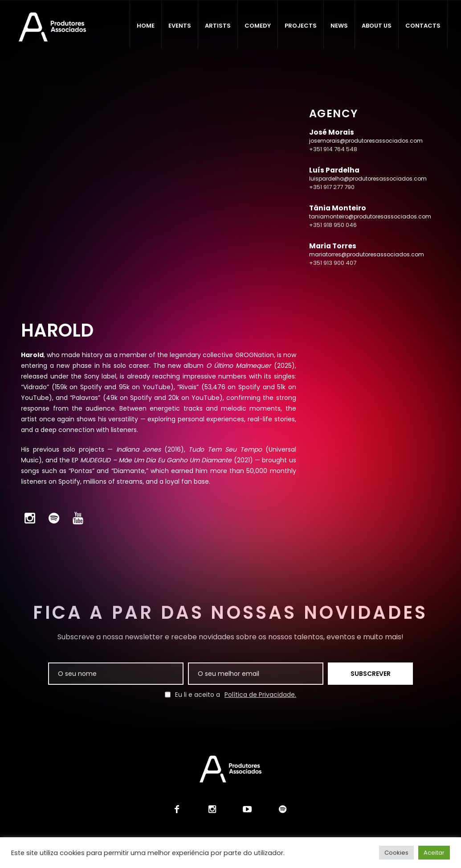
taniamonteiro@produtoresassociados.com (370, 216)
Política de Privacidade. (260, 695)
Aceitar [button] (434, 853)
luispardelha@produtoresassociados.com (368, 179)
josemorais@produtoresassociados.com (366, 141)
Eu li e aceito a (230, 695)
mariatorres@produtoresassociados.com (367, 254)
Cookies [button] (396, 853)
